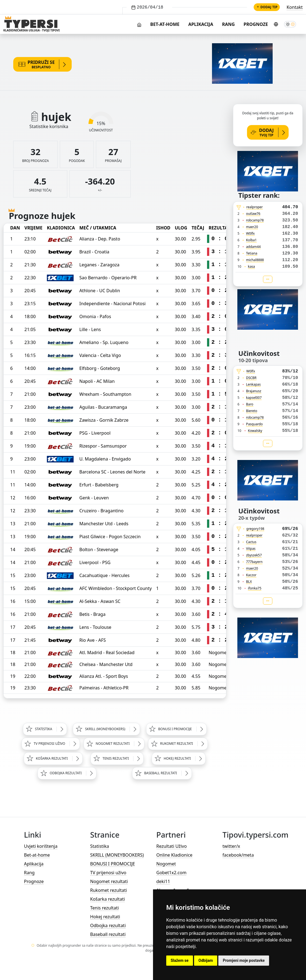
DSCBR (251, 378)
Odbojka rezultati (108, 925)
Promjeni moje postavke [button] (244, 960)
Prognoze (256, 24)
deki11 (163, 881)
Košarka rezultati (108, 899)
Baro (250, 404)
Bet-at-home (165, 24)
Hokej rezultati (105, 917)
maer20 (252, 227)
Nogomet (166, 864)
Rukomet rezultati (108, 890)
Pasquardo (254, 424)
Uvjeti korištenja (41, 846)
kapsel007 (254, 398)
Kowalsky (255, 431)
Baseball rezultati (108, 934)
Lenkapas (253, 384)
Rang (228, 24)
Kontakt (295, 7)
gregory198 (255, 529)
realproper (255, 207)
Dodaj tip (267, 7)
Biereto (252, 411)
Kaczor (251, 575)
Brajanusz (253, 391)
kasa (251, 266)
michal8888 (255, 260)
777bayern (254, 562)
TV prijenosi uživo (108, 873)
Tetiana (252, 253)
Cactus (251, 542)
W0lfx (250, 233)
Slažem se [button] (180, 960)
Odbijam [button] (206, 960)
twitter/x (231, 846)
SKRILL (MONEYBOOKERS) (117, 855)
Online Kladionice (174, 855)
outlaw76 (253, 214)
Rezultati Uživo (171, 846)
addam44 (253, 247)
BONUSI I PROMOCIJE (113, 864)
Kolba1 (251, 240)
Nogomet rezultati (109, 881)
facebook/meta (238, 855)
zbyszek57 (254, 555)
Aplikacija (201, 24)
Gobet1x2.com (171, 873)
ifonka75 (255, 588)
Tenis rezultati (104, 908)
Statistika (100, 846)
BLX (249, 582)
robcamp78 (255, 220)
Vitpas (251, 549)
